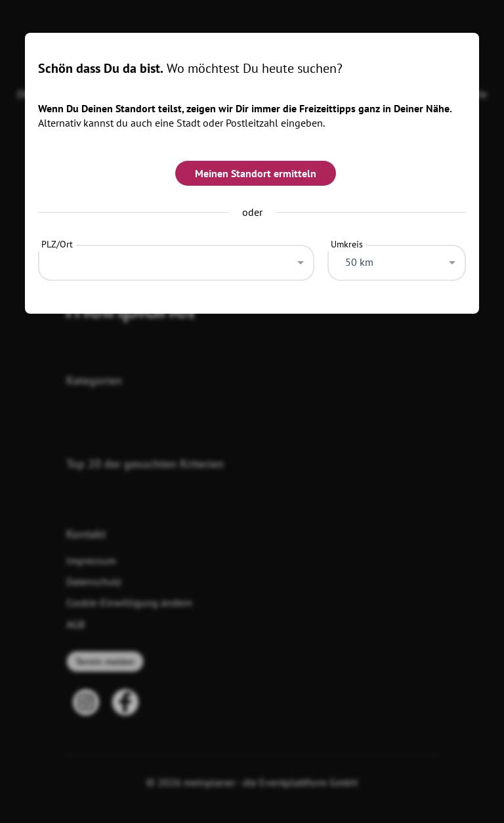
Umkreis (347, 244)
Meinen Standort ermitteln (256, 173)
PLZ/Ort (57, 244)
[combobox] (176, 259)
